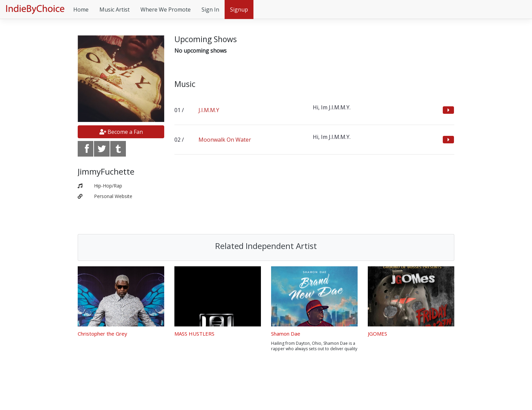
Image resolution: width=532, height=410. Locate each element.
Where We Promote (166, 10)
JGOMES (377, 334)
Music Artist (115, 10)
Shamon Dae (286, 334)
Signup (239, 10)
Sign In (210, 10)
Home (81, 10)
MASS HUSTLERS (194, 334)
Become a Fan (121, 132)
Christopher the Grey (102, 334)
